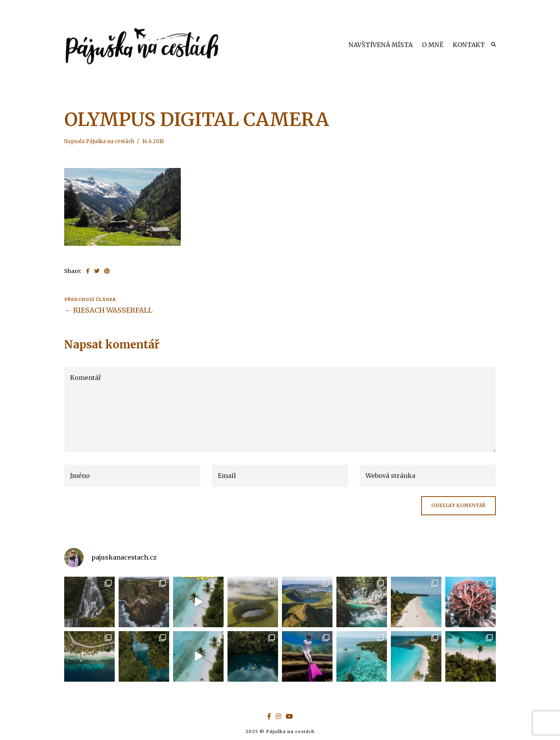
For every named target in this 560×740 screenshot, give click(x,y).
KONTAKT (469, 45)
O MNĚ (433, 45)
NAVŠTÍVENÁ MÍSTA (381, 45)
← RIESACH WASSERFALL (108, 310)
